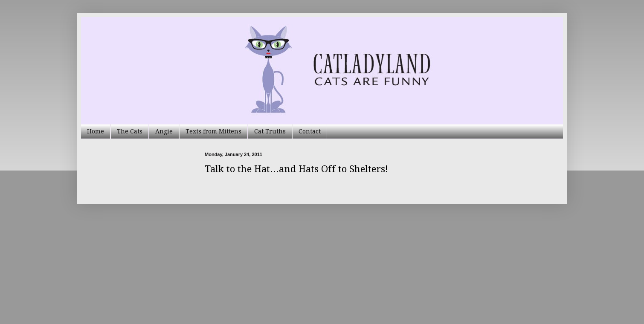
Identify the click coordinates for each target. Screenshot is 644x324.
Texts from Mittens (213, 131)
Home (96, 131)
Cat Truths (270, 131)
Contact (310, 131)
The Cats (130, 131)
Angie (164, 131)
